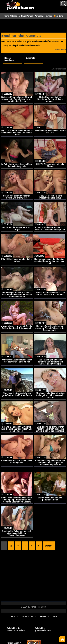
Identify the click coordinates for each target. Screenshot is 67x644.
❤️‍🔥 (58, 16)
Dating (49, 16)
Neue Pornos (27, 16)
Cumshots (30, 58)
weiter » (49, 546)
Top (62, 639)
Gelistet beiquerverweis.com (43, 629)
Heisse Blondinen (9, 59)
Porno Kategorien (12, 16)
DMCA (13, 616)
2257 (55, 616)
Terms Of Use (28, 616)
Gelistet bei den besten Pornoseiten (16, 629)
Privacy (43, 616)
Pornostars (39, 16)
